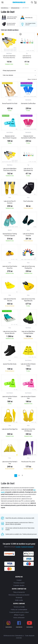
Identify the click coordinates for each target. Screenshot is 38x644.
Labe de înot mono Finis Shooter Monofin (10, 332)
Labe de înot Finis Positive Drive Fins (10, 267)
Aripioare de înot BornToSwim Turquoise (10, 137)
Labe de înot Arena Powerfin (28, 235)
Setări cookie (19, 600)
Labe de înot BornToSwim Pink (28, 397)
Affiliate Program (19, 615)
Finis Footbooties (28, 201)
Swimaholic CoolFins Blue (28, 103)
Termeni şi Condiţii (19, 607)
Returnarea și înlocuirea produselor (19, 595)
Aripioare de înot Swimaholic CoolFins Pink (28, 137)
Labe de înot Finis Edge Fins (10, 429)
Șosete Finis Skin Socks (10, 364)
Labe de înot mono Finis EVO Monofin (28, 430)
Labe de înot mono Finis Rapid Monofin (28, 300)
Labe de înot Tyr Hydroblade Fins (28, 170)
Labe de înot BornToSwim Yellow (28, 365)
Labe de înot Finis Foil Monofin (10, 300)
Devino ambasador (19, 618)
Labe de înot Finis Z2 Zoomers (10, 202)
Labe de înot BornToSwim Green (10, 397)
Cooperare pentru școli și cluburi (19, 612)
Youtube (18, 547)
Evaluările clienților (19, 585)
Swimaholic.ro (5, 8)
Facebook (24, 547)
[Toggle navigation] (2, 2)
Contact (19, 580)
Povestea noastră (19, 583)
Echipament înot (15, 8)
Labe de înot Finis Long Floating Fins (28, 267)
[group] (9, 49)
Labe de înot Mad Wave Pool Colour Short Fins (10, 170)
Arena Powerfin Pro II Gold (10, 103)
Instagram (30, 547)
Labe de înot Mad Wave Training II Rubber (28, 332)
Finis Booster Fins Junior (28, 462)
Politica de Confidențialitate (19, 610)
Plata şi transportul (19, 592)
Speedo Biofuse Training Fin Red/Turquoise (10, 235)
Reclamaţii (19, 598)
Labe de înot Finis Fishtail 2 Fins (10, 463)
